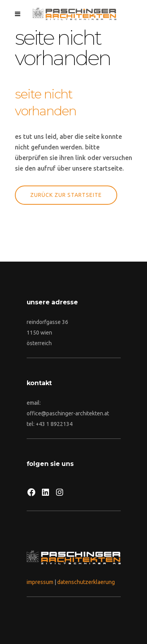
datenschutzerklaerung (86, 582)
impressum (40, 582)
